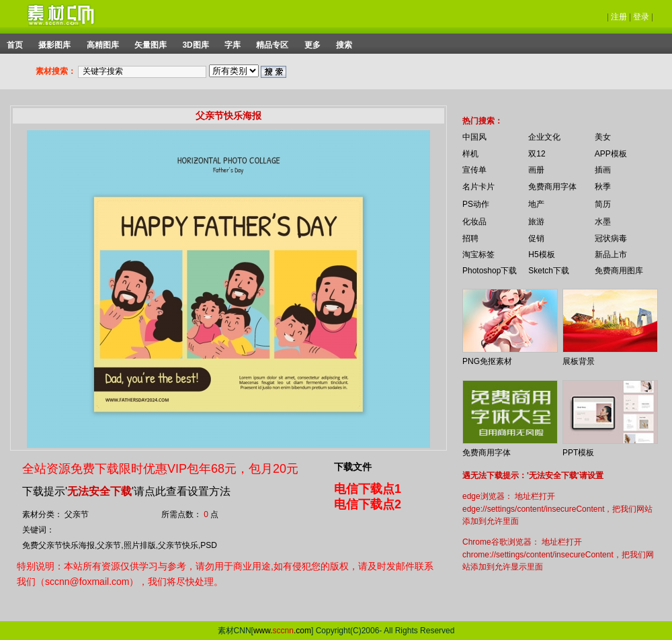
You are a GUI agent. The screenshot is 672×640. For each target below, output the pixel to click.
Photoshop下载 (490, 271)
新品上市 (611, 255)
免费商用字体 (552, 187)
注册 (619, 17)
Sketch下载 (549, 271)
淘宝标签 (478, 255)
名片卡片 (478, 187)
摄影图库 (54, 45)
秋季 (603, 187)
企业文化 (544, 137)
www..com (282, 631)
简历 (603, 204)
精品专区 (272, 45)
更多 (312, 45)
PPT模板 (578, 453)
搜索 (344, 45)
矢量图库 (151, 45)
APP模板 (611, 154)
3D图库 (195, 45)
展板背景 (579, 361)
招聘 (470, 238)
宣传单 (474, 170)
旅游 (536, 222)
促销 (536, 238)
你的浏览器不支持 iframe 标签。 (454, 109)
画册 (536, 170)
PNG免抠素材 (487, 361)
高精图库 (103, 45)
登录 (641, 17)
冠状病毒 (611, 238)
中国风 (474, 137)
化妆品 (474, 222)
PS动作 (476, 204)
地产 (536, 204)
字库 (233, 45)
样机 (470, 154)
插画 (603, 170)
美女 (603, 137)
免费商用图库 (619, 271)
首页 (15, 45)
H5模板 (541, 255)
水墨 (603, 222)
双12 (537, 154)
